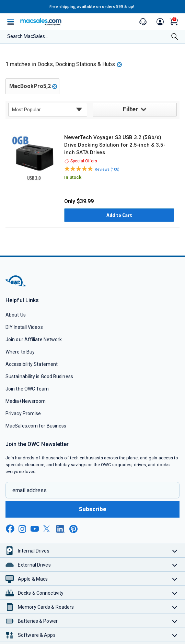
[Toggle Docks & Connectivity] (175, 593)
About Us (16, 315)
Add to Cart (119, 215)
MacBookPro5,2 (30, 86)
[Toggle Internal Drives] (175, 551)
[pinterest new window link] (73, 529)
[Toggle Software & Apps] (175, 635)
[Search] (175, 37)
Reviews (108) (107, 169)
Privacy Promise (23, 413)
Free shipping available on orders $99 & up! (92, 7)
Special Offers (81, 161)
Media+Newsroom (26, 401)
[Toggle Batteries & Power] (175, 621)
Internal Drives (34, 551)
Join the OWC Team (27, 389)
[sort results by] (48, 110)
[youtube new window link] (35, 529)
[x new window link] (48, 529)
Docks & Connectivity (41, 593)
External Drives (34, 565)
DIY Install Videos (24, 327)
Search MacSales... (28, 36)
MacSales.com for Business (36, 426)
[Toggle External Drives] (175, 565)
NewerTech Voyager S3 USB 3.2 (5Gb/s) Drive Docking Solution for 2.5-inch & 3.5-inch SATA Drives (115, 145)
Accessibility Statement (32, 364)
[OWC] (16, 285)
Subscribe (93, 509)
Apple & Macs (33, 579)
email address (30, 490)
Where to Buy (20, 352)
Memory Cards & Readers (46, 607)
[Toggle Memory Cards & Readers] (175, 607)
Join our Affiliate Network (34, 339)
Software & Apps (37, 635)
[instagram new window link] (22, 529)
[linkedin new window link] (61, 529)
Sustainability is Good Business (39, 376)
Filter (135, 110)
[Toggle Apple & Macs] (175, 579)
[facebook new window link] (10, 529)
